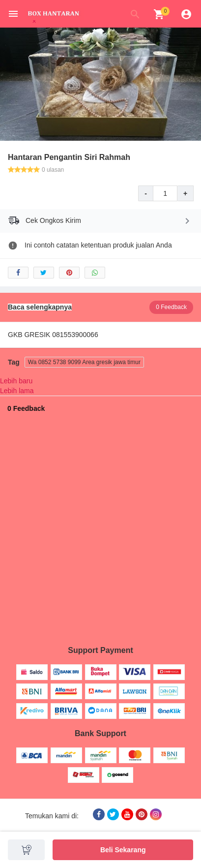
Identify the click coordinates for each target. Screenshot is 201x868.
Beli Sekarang (123, 850)
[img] (159, 14)
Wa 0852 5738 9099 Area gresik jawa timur (84, 362)
